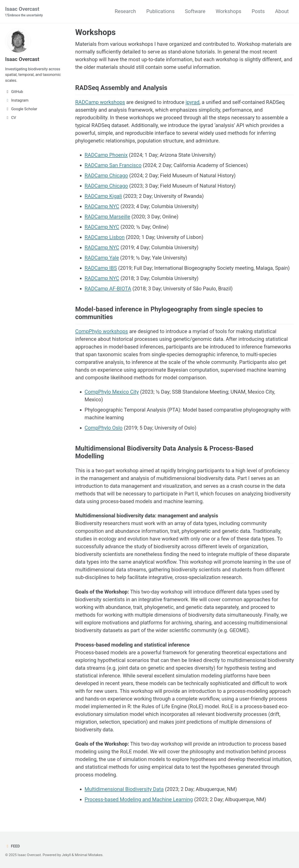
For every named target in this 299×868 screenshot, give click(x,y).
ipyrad (192, 102)
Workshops (228, 11)
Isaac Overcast (24, 12)
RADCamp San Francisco (113, 165)
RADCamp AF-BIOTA (108, 289)
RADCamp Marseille (107, 217)
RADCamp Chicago (106, 176)
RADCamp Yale (102, 258)
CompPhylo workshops (102, 331)
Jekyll (66, 855)
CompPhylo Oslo (104, 428)
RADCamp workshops (100, 102)
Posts (258, 11)
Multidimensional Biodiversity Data (124, 789)
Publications (160, 11)
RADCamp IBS (101, 268)
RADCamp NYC (102, 206)
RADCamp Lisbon (105, 237)
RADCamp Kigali (103, 196)
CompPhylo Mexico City (112, 392)
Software (195, 11)
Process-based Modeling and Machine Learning (139, 799)
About (282, 11)
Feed (12, 846)
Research (125, 11)
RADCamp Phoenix (106, 155)
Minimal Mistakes (89, 855)
